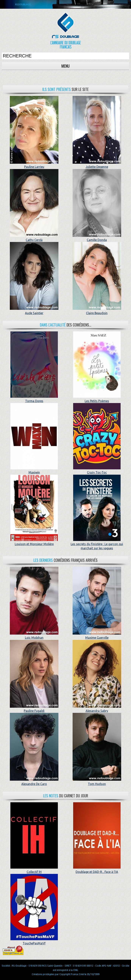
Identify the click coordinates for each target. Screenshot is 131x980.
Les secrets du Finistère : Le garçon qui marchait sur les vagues (97, 544)
